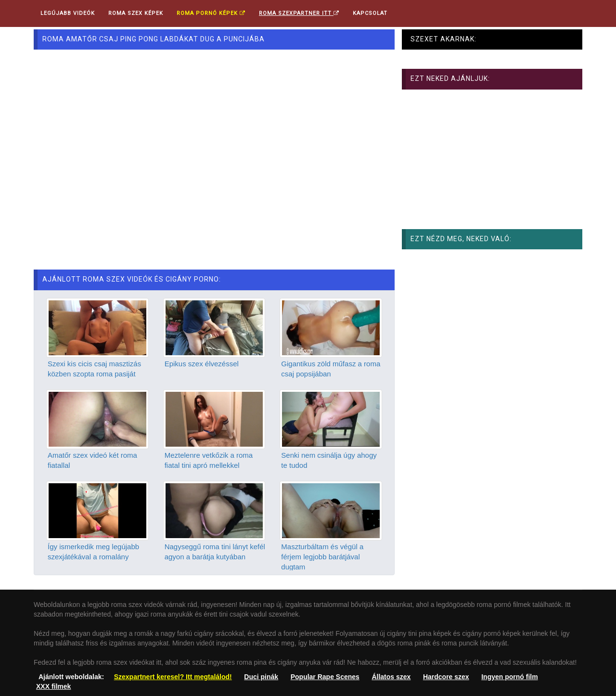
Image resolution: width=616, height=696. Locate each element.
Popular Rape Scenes (325, 677)
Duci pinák (261, 677)
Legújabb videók (68, 13)
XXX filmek (53, 686)
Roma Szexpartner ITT (299, 13)
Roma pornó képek (211, 13)
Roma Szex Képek (136, 13)
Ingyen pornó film (509, 677)
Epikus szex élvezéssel (202, 364)
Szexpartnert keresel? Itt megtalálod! (173, 677)
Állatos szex (391, 677)
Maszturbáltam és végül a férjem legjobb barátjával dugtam (322, 557)
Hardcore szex (446, 677)
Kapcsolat (370, 13)
